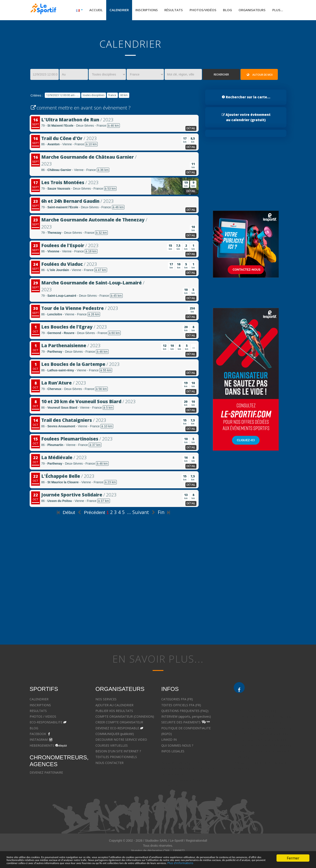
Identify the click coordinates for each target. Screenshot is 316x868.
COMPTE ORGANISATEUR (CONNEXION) (125, 718)
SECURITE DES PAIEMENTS (181, 723)
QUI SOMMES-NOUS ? (177, 746)
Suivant (144, 513)
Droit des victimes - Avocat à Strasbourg (262, 729)
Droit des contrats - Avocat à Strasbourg (263, 747)
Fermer (293, 851)
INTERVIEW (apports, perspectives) (186, 718)
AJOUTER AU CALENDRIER (114, 706)
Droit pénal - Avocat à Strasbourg (258, 723)
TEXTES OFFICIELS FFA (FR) (181, 706)
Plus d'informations (86, 863)
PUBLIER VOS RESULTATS (114, 712)
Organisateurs (251, 11)
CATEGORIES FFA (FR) (177, 700)
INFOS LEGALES (173, 752)
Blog (225, 11)
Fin (165, 513)
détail (191, 129)
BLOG (34, 729)
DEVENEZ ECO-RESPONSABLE (117, 729)
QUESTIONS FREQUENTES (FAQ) (185, 712)
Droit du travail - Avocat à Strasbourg (260, 741)
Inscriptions (140, 11)
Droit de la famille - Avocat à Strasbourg (262, 718)
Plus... (277, 11)
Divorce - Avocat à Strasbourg (255, 712)
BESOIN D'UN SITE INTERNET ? (118, 752)
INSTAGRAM (39, 741)
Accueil (87, 11)
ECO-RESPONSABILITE (46, 723)
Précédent (91, 513)
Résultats (168, 11)
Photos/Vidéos (199, 11)
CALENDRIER (39, 700)
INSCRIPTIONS (40, 706)
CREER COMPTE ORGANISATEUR (119, 723)
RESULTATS (38, 712)
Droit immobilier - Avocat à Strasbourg (261, 735)
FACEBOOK (38, 735)
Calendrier (111, 11)
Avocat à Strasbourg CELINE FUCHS (187, 764)
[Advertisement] (114, 595)
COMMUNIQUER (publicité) (115, 735)
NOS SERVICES (106, 700)
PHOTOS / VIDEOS (43, 718)
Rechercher (221, 75)
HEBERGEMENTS (42, 746)
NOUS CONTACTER (110, 764)
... (129, 513)
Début (65, 513)
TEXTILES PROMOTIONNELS (116, 758)
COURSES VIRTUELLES (112, 746)
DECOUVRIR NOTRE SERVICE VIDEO (121, 741)
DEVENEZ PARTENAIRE (46, 774)
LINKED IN (169, 741)
